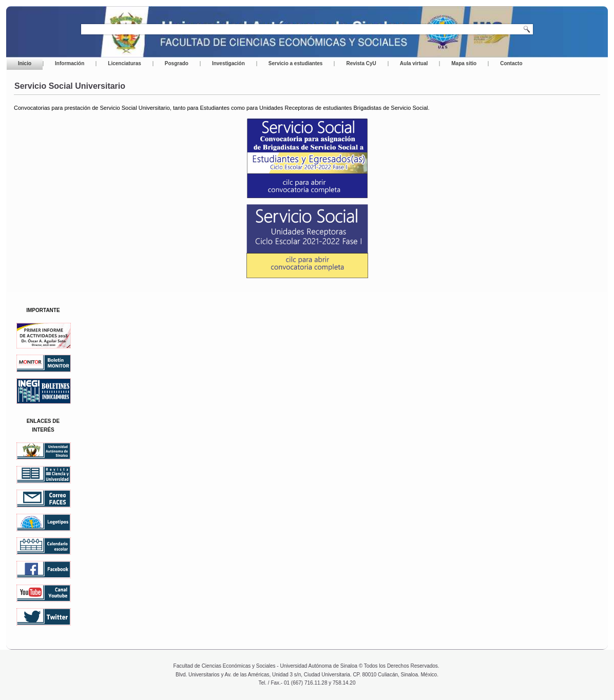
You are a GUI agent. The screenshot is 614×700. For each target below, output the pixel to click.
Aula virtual (414, 63)
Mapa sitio (464, 63)
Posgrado (177, 63)
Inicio (25, 63)
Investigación (228, 63)
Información (70, 63)
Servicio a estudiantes (296, 63)
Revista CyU (361, 63)
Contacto (511, 63)
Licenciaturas (124, 63)
